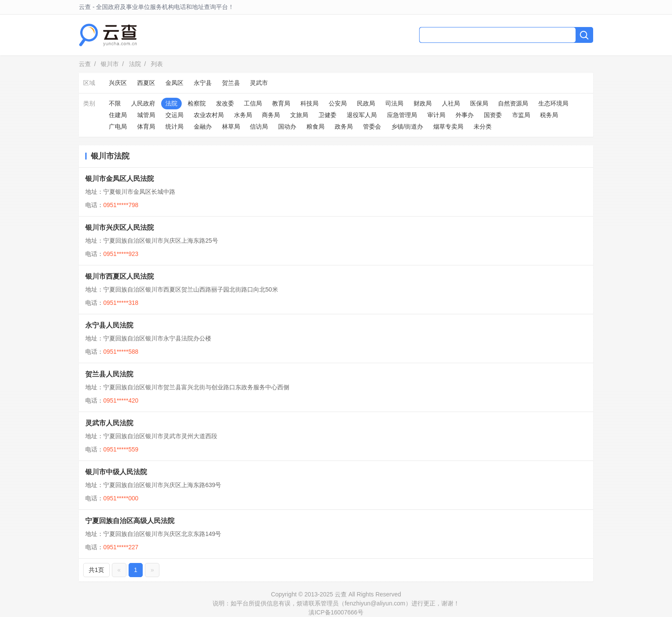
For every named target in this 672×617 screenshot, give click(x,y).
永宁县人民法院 (109, 325)
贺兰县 (231, 83)
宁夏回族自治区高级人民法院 (130, 521)
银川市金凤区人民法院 (120, 179)
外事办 (465, 115)
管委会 (372, 126)
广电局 (118, 126)
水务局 (243, 115)
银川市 (110, 64)
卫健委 (327, 115)
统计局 (174, 126)
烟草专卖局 (448, 126)
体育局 (146, 126)
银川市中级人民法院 (116, 472)
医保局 (479, 103)
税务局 (549, 115)
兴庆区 (118, 83)
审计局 (436, 115)
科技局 (309, 103)
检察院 (197, 103)
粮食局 (315, 126)
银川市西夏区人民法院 (120, 276)
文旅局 (299, 115)
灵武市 (259, 83)
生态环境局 (553, 103)
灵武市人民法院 (109, 423)
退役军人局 (362, 115)
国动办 (287, 126)
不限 (115, 103)
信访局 (259, 126)
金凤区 (174, 83)
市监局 (521, 115)
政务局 (344, 126)
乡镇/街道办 (407, 126)
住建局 (118, 115)
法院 (135, 64)
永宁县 (203, 83)
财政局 (423, 103)
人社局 (451, 103)
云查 (85, 64)
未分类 (483, 126)
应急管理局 (402, 115)
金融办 (203, 126)
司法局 (394, 103)
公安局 (338, 103)
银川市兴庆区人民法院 (120, 227)
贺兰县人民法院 (109, 374)
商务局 (271, 115)
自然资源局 (513, 103)
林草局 (231, 126)
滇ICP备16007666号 (336, 612)
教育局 (281, 103)
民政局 (366, 103)
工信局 (253, 103)
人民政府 (143, 103)
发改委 (225, 103)
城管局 (146, 115)
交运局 (174, 115)
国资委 (493, 115)
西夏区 (146, 83)
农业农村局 (209, 115)
